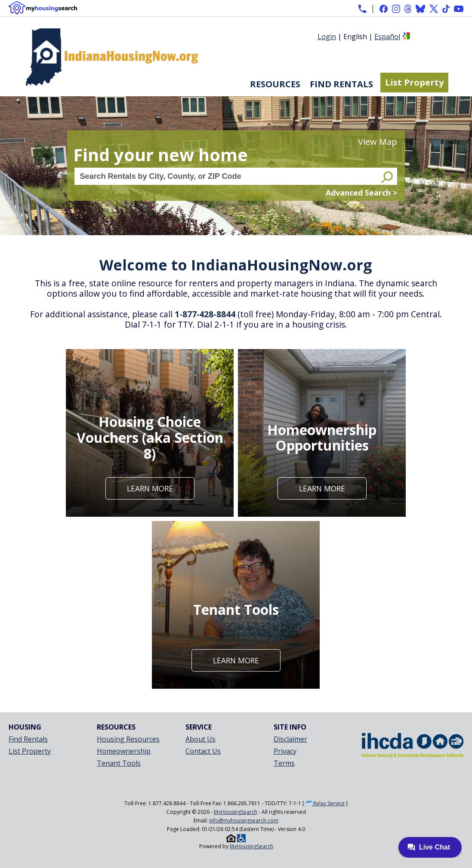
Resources (275, 84)
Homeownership (124, 751)
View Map (378, 142)
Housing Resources (128, 739)
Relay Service (325, 803)
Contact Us (203, 751)
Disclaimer (290, 739)
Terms (284, 763)
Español (387, 37)
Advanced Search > (361, 193)
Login (327, 37)
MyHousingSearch (236, 812)
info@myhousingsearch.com (244, 820)
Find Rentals (341, 84)
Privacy (285, 751)
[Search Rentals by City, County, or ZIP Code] (227, 176)
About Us (201, 739)
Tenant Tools (119, 763)
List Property (414, 82)
